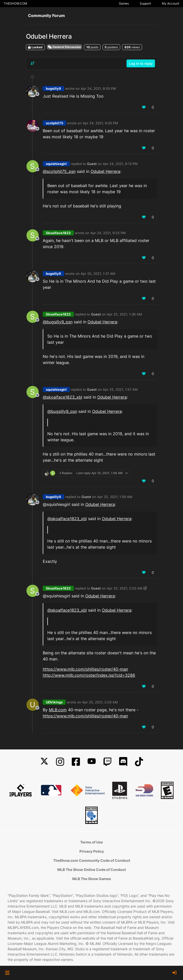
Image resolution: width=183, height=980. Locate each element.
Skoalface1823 (58, 233)
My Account (171, 3)
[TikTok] (139, 762)
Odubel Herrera (105, 171)
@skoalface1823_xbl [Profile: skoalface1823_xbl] (62, 397)
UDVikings (54, 702)
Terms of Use (92, 842)
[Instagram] (60, 762)
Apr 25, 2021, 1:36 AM (124, 314)
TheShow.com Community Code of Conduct (92, 860)
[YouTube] (92, 762)
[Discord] (123, 762)
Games (124, 3)
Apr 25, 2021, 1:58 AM (115, 497)
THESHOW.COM (16, 3)
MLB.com (58, 710)
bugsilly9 (53, 88)
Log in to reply (141, 63)
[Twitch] (107, 762)
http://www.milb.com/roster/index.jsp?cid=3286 (89, 675)
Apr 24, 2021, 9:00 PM (100, 123)
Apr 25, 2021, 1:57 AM (120, 389)
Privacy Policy (92, 851)
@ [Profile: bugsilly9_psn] (58, 322)
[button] (7, 973)
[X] (44, 762)
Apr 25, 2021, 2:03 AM (125, 588)
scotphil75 (54, 123)
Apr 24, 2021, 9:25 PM (108, 233)
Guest (92, 164)
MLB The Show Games (92, 879)
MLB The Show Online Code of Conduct (92, 870)
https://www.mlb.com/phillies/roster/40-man (85, 669)
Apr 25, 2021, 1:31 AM (98, 274)
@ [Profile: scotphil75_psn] (59, 171)
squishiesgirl (56, 164)
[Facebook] (76, 762)
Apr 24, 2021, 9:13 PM (120, 164)
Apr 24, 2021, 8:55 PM (98, 88)
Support (145, 3)
